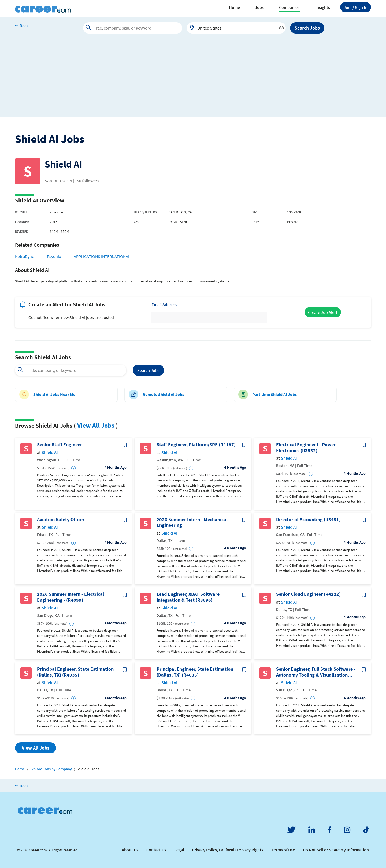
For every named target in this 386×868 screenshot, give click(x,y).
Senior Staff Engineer (60, 445)
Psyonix (54, 256)
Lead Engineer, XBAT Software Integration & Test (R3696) (188, 597)
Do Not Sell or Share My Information (336, 850)
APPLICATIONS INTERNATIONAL (102, 256)
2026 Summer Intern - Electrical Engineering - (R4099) (70, 597)
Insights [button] (323, 7)
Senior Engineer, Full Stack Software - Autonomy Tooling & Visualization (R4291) (316, 672)
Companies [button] (289, 7)
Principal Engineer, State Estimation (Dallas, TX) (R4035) (75, 672)
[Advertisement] (193, 79)
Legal (179, 850)
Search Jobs (307, 28)
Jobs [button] (259, 7)
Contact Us (156, 850)
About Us (130, 850)
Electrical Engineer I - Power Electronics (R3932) (306, 447)
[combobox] (236, 28)
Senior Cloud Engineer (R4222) (308, 594)
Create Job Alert (323, 312)
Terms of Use (283, 850)
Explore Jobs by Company (51, 769)
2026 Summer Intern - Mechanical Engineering (192, 522)
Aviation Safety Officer (61, 520)
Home (234, 7)
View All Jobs (96, 425)
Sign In (356, 7)
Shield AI (50, 453)
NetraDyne (25, 256)
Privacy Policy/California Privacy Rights (228, 850)
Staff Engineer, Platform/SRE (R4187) (196, 445)
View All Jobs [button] (36, 748)
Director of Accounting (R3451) (308, 520)
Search (148, 370)
